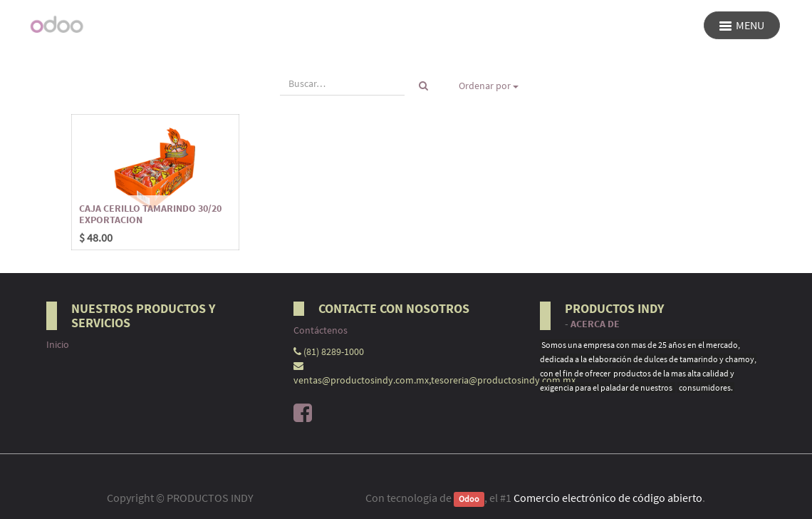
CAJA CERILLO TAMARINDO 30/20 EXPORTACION (150, 214)
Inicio (58, 344)
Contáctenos (321, 330)
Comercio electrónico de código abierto (608, 498)
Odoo (469, 499)
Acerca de (595, 324)
